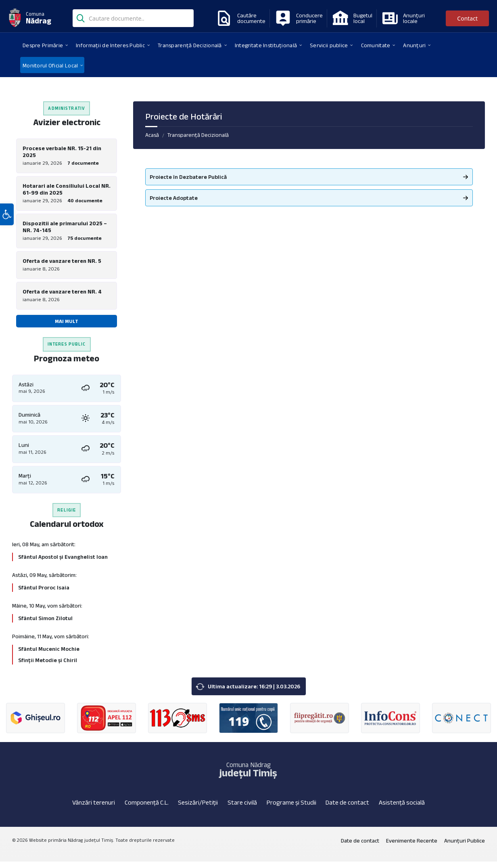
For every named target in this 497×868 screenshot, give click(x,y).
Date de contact (347, 809)
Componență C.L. (147, 809)
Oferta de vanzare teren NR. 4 (62, 296)
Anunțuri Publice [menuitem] (465, 847)
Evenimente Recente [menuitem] (412, 847)
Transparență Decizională (198, 135)
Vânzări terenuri (94, 809)
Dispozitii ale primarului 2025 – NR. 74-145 (65, 229)
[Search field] (133, 19)
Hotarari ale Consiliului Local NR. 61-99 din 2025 (67, 190)
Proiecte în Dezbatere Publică (188, 177)
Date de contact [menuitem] (360, 847)
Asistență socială (402, 809)
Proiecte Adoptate (174, 198)
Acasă (152, 135)
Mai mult (67, 326)
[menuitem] (43, 45)
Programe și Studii (291, 809)
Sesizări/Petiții (198, 809)
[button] (7, 235)
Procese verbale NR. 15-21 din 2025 (62, 152)
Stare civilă (242, 809)
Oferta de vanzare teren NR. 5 (62, 264)
